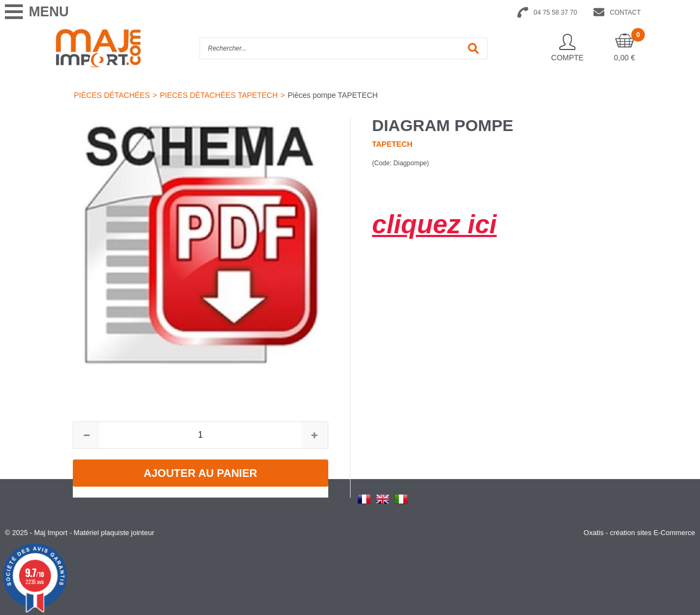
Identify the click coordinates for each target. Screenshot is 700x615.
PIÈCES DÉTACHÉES (112, 95)
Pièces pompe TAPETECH (333, 95)
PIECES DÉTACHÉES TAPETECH (219, 95)
